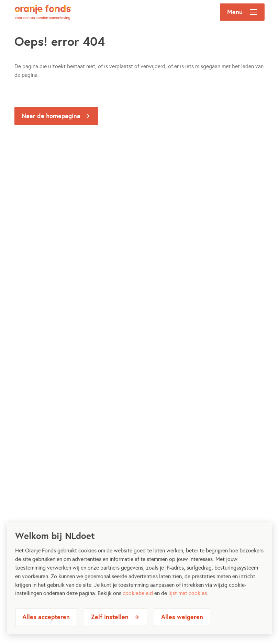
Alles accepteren (46, 625)
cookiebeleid (138, 601)
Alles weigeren (182, 625)
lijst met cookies (188, 601)
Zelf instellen (110, 625)
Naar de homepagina (51, 116)
